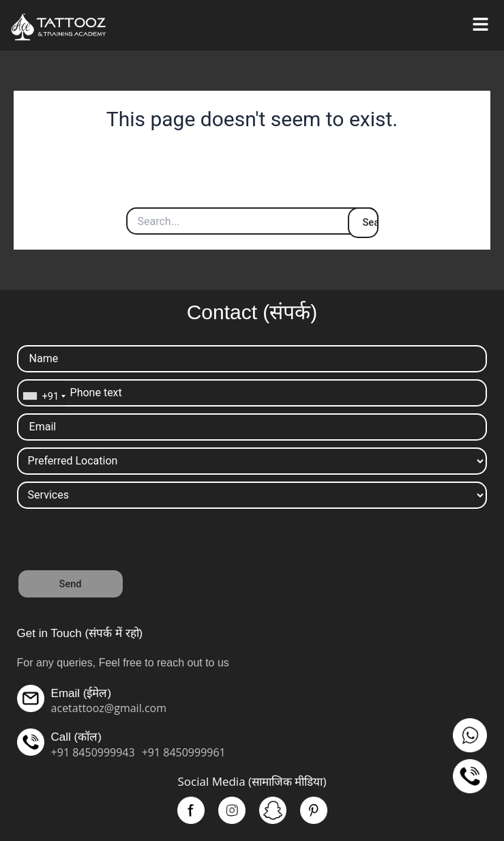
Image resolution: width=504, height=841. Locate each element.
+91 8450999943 (93, 752)
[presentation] (121, 542)
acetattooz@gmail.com (109, 708)
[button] (480, 25)
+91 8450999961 (184, 752)
